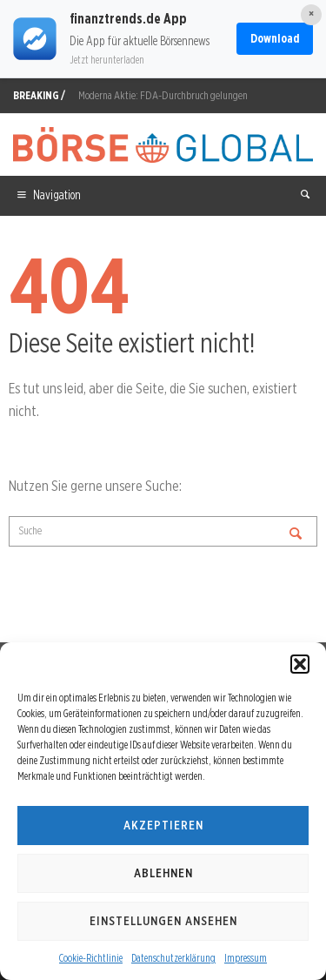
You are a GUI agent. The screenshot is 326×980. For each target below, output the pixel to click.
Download (275, 38)
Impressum (246, 958)
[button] (300, 664)
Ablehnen (163, 873)
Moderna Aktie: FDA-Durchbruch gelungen (163, 95)
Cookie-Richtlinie (91, 958)
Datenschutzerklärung (173, 958)
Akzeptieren (163, 825)
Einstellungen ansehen (163, 921)
